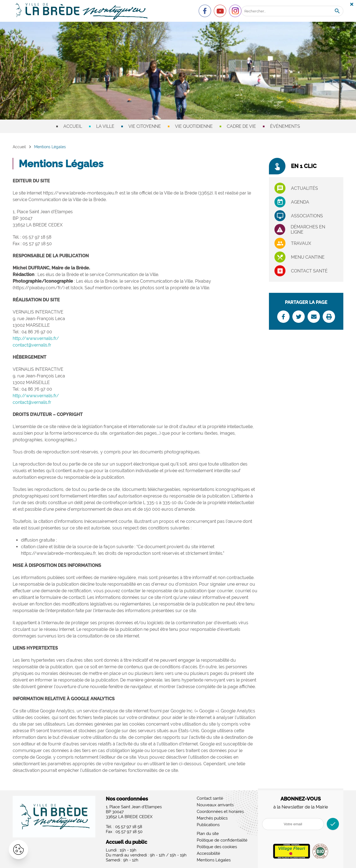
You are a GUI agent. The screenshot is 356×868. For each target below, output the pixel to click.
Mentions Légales (214, 860)
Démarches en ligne (308, 229)
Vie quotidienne (194, 126)
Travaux (301, 243)
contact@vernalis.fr (32, 345)
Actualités (304, 188)
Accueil (73, 126)
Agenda (300, 202)
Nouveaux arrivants (215, 805)
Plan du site (208, 834)
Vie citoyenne (145, 126)
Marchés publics (212, 818)
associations (307, 216)
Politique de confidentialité (222, 840)
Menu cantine (308, 257)
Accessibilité (208, 853)
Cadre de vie (241, 126)
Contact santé (309, 271)
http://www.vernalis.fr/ (36, 338)
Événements (285, 126)
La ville (105, 126)
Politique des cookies (217, 847)
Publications (208, 825)
